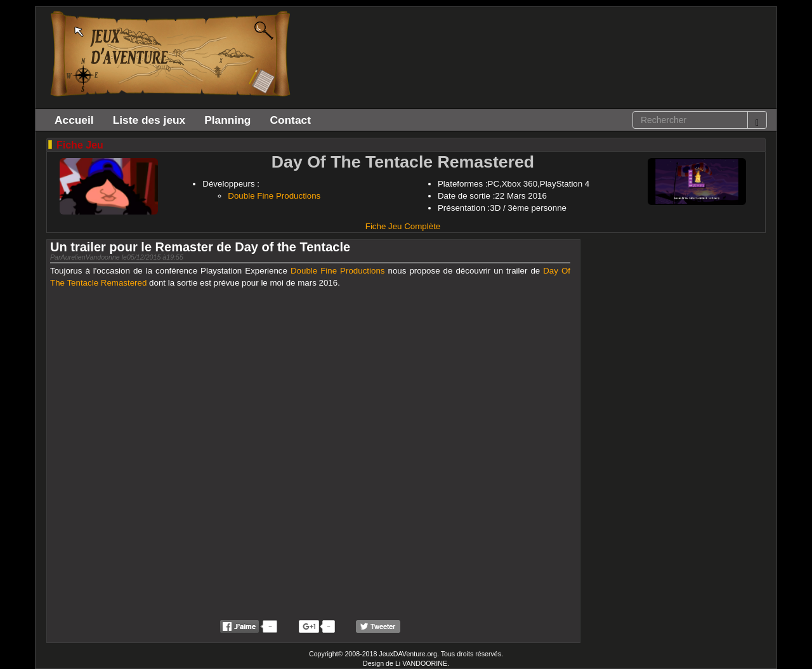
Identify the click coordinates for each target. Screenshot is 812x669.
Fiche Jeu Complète (403, 226)
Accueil (74, 120)
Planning (227, 120)
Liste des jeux (149, 120)
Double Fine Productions (274, 196)
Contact (290, 120)
